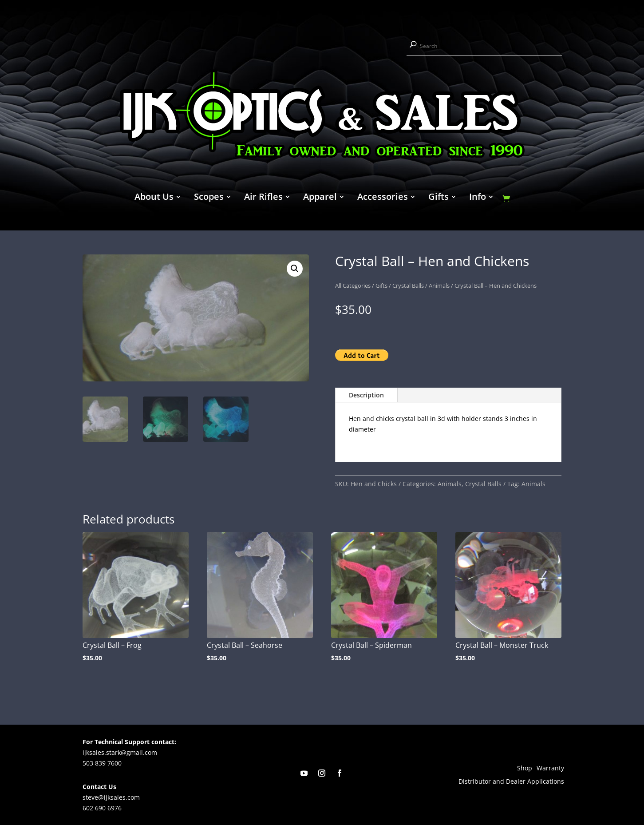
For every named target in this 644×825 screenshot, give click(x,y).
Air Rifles (263, 198)
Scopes (209, 198)
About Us (154, 198)
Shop (525, 769)
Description (366, 395)
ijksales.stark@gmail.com (120, 752)
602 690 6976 (102, 808)
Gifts (439, 198)
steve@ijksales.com (111, 797)
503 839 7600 (102, 763)
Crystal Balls (408, 286)
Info (478, 198)
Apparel (320, 198)
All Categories (353, 286)
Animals (439, 286)
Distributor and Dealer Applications (511, 782)
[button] (295, 269)
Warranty (550, 769)
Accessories (383, 198)
